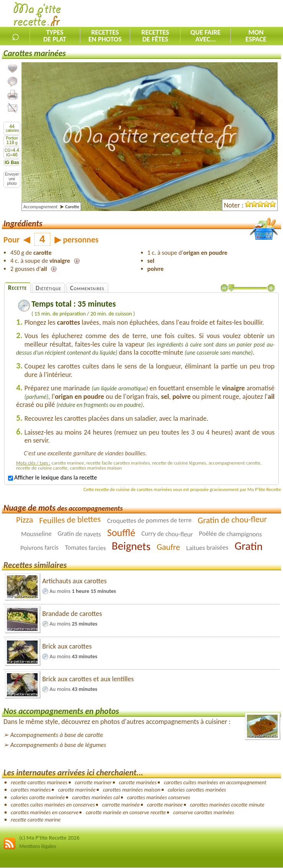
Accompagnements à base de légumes (58, 745)
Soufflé (121, 532)
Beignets (131, 546)
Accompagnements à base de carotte (57, 735)
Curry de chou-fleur (167, 534)
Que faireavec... (206, 36)
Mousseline (36, 534)
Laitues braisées (207, 548)
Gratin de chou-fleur (232, 519)
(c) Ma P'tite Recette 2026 (49, 838)
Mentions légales (38, 846)
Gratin (249, 546)
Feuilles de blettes (70, 519)
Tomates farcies (85, 548)
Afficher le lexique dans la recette (52, 477)
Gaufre (168, 547)
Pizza (25, 520)
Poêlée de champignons (230, 534)
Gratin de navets (79, 534)
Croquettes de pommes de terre (149, 520)
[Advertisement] (193, 14)
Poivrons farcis (40, 548)
